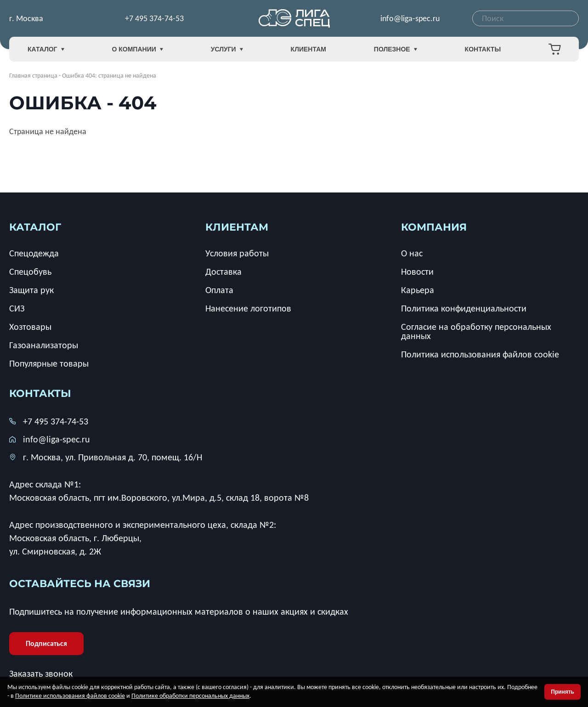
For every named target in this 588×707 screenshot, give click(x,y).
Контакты (483, 49)
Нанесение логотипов (248, 308)
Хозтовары (30, 327)
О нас (412, 253)
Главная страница (33, 76)
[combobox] (526, 18)
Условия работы (237, 253)
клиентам (237, 227)
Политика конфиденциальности (464, 308)
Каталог (46, 49)
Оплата (219, 290)
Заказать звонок (41, 673)
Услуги (227, 49)
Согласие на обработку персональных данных (476, 331)
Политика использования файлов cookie (480, 354)
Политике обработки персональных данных (190, 696)
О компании (137, 49)
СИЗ (17, 308)
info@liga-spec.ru (410, 18)
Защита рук (31, 290)
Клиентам (308, 49)
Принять (563, 692)
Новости (417, 271)
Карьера (418, 290)
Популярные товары (49, 363)
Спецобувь (30, 271)
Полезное (396, 49)
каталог (35, 227)
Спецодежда (34, 253)
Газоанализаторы (44, 345)
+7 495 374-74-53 (154, 18)
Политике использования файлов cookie (70, 696)
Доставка (223, 271)
